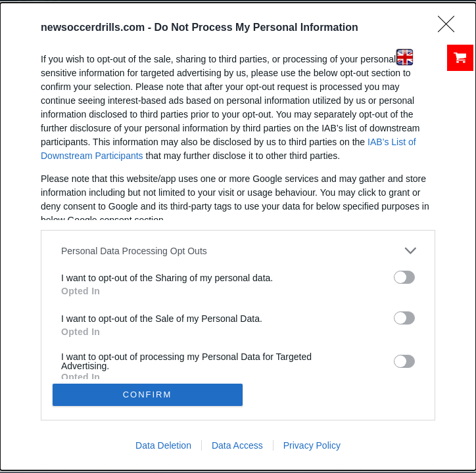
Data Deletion (163, 445)
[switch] (404, 277)
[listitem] (238, 251)
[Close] (450, 28)
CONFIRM (148, 394)
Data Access (237, 445)
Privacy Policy (312, 445)
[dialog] (238, 236)
